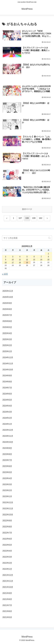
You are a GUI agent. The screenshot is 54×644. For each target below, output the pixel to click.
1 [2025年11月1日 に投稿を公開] (48, 253)
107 (20, 218)
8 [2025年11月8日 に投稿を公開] (48, 256)
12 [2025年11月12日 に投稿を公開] (27, 259)
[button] (49, 238)
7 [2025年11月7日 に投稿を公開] (41, 256)
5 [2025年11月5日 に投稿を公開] (27, 256)
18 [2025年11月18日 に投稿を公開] (20, 262)
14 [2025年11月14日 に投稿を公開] (41, 259)
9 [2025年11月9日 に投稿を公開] (6, 259)
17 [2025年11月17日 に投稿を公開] (13, 262)
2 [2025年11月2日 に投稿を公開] (6, 256)
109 (34, 218)
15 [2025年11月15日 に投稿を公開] (48, 259)
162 (41, 218)
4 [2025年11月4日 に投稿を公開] (20, 256)
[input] (27, 238)
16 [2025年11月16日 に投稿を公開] (6, 262)
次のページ (27, 209)
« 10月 (5, 274)
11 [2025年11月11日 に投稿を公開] (20, 259)
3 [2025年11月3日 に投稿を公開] (13, 256)
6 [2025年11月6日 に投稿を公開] (34, 256)
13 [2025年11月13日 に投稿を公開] (34, 259)
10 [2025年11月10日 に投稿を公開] (13, 259)
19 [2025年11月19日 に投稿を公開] (27, 262)
